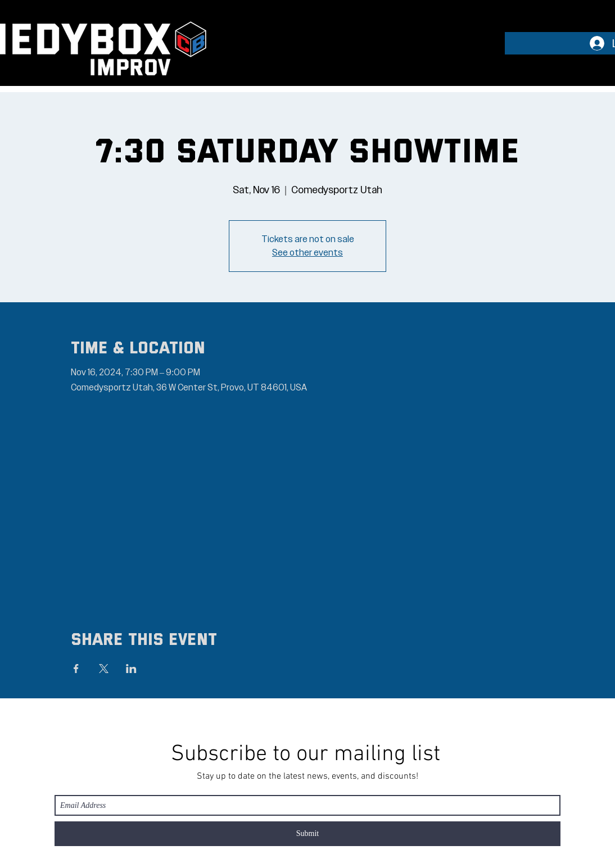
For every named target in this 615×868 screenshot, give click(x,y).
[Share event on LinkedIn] (131, 669)
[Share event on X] (104, 669)
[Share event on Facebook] (76, 669)
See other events (307, 253)
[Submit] (307, 834)
